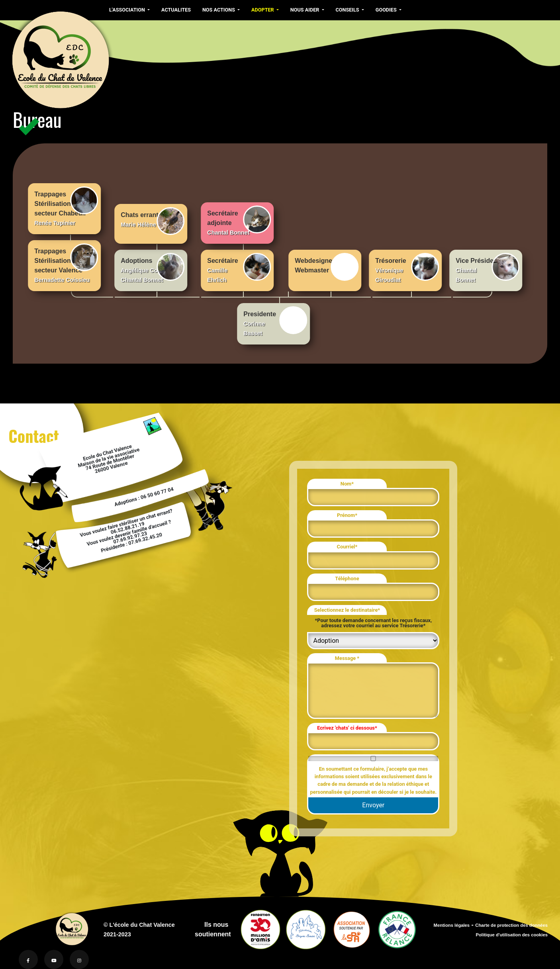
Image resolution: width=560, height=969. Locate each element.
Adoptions (153, 268)
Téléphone (347, 578)
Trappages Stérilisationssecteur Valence (66, 263)
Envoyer (373, 805)
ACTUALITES (176, 10)
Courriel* (347, 547)
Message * (347, 658)
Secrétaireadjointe (239, 221)
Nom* (347, 484)
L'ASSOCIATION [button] (128, 10)
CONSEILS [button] (348, 10)
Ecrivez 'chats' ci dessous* (347, 728)
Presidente (276, 321)
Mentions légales (452, 925)
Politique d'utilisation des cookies (512, 935)
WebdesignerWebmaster (327, 267)
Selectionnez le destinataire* (347, 610)
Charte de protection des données (511, 925)
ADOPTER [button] (263, 10)
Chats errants (153, 221)
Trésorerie (407, 268)
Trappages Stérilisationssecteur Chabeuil (66, 206)
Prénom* (347, 515)
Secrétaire (239, 268)
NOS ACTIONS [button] (219, 10)
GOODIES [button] (387, 10)
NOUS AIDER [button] (305, 10)
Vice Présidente (488, 268)
